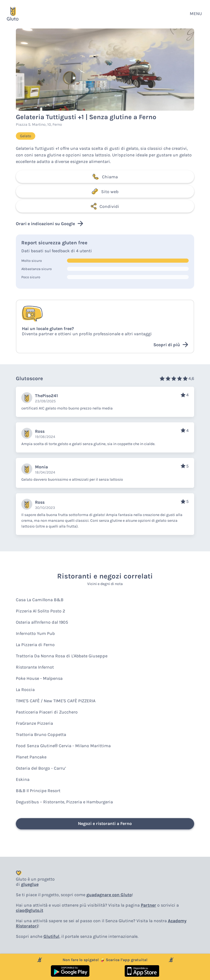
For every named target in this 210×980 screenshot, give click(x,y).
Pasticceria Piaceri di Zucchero (47, 712)
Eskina (23, 779)
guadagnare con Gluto (109, 895)
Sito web (105, 191)
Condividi (105, 206)
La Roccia (25, 690)
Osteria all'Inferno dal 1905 (42, 622)
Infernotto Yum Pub (35, 633)
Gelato (26, 136)
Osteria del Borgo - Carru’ (41, 768)
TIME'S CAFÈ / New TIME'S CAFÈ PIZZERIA (56, 701)
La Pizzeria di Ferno (35, 645)
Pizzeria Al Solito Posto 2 (40, 611)
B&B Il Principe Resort (38, 791)
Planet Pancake (31, 757)
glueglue (30, 884)
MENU (196, 14)
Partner (148, 905)
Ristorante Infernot (35, 667)
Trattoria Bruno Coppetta (41, 734)
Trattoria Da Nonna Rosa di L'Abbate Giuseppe (62, 656)
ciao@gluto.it (30, 910)
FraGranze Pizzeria (34, 723)
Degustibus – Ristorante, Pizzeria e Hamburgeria (64, 802)
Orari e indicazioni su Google (49, 223)
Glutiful (51, 936)
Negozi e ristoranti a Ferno (105, 823)
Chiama (105, 177)
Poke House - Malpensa (39, 678)
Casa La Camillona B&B (40, 600)
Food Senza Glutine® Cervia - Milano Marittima (63, 746)
